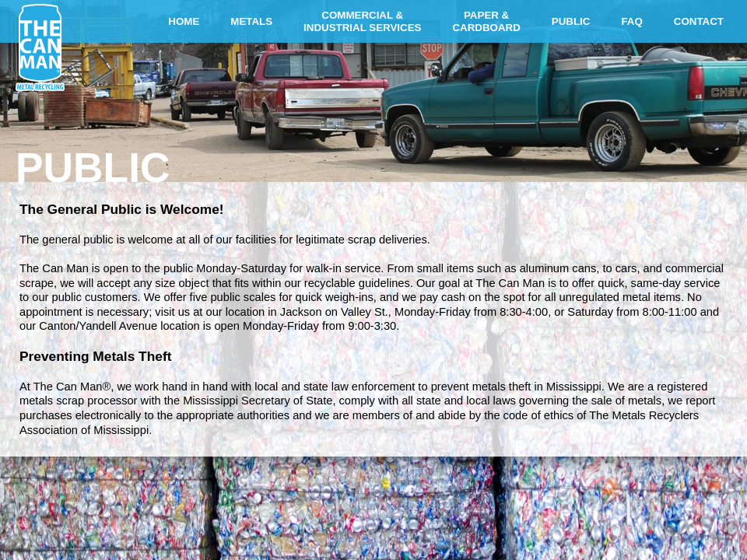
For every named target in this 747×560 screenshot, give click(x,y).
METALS (251, 21)
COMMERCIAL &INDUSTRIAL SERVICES (362, 21)
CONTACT (699, 21)
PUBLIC (571, 21)
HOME (184, 21)
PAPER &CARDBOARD (486, 21)
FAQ (631, 21)
